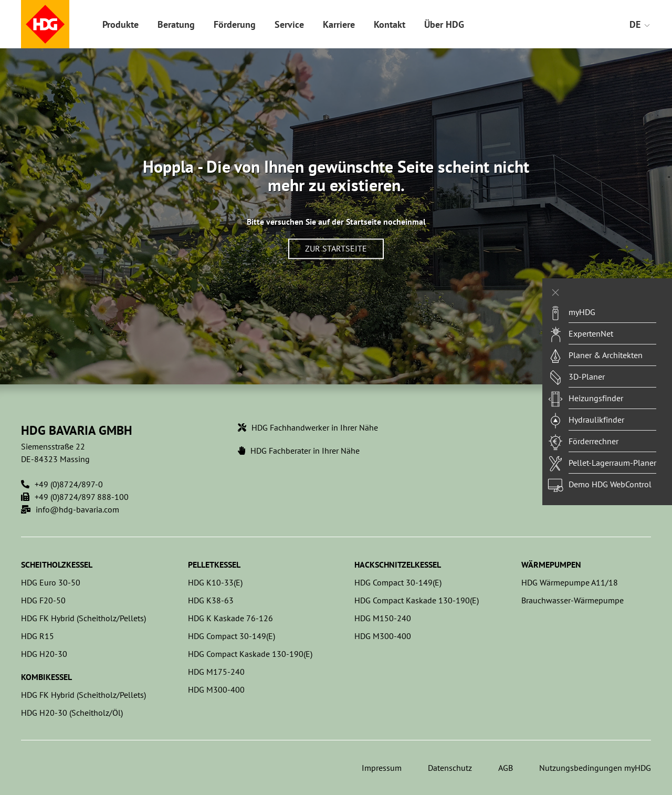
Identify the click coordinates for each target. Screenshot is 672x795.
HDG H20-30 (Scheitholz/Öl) (72, 713)
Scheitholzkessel (57, 564)
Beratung (176, 24)
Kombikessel (46, 677)
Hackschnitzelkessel (398, 564)
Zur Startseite (336, 249)
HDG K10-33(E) (215, 582)
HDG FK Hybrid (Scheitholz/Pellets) (83, 618)
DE (640, 24)
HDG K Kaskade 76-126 (230, 618)
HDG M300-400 (216, 689)
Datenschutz (450, 768)
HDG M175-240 (216, 672)
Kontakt (390, 24)
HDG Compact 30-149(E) (232, 636)
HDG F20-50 (43, 600)
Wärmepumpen (551, 564)
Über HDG (444, 24)
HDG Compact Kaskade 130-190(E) (250, 654)
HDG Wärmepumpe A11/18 (570, 582)
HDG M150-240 (383, 618)
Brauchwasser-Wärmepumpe (573, 600)
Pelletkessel (214, 564)
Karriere (339, 24)
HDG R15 (38, 636)
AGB (506, 768)
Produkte (120, 24)
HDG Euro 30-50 (51, 582)
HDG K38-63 (211, 600)
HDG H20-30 (44, 654)
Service (289, 24)
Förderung (235, 24)
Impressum (382, 768)
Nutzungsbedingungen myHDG (595, 768)
